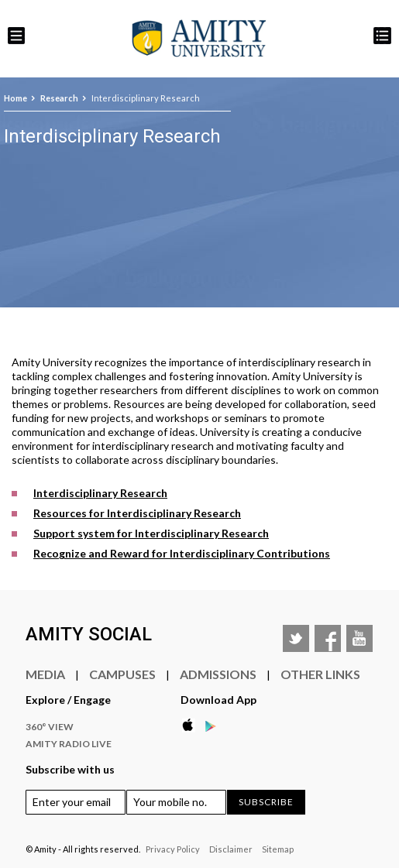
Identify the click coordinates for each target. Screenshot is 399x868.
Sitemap (278, 849)
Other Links (320, 674)
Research (59, 98)
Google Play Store (215, 726)
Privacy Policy (173, 849)
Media (45, 674)
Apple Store (192, 726)
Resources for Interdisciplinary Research (137, 513)
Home (15, 98)
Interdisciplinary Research (100, 493)
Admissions (218, 674)
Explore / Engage (68, 700)
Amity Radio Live (69, 744)
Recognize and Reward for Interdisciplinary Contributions (182, 553)
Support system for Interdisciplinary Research (151, 533)
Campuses (122, 674)
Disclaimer (231, 849)
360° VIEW (50, 727)
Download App (218, 700)
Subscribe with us (70, 769)
